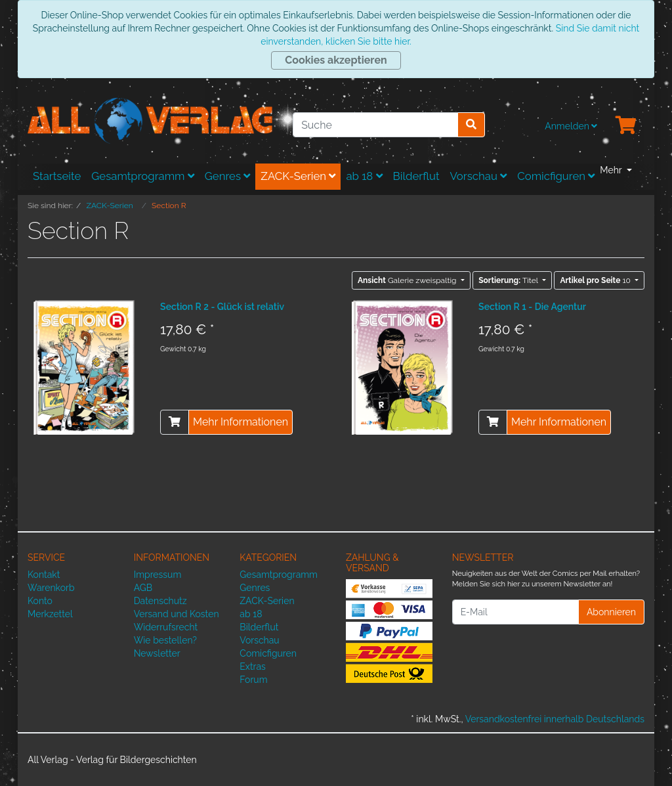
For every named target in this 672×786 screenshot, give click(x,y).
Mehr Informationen (241, 422)
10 (596, 280)
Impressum (158, 575)
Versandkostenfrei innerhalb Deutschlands (555, 719)
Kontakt (44, 575)
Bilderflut (416, 176)
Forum (253, 680)
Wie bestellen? (165, 640)
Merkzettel (50, 614)
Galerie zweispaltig (408, 280)
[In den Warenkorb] (175, 422)
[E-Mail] (515, 612)
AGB (143, 588)
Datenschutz (160, 601)
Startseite (57, 176)
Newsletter (157, 653)
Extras (253, 666)
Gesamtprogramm (143, 176)
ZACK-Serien (298, 176)
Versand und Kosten (177, 614)
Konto (40, 601)
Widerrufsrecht (166, 627)
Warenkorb (51, 588)
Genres (228, 176)
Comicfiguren (556, 176)
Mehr (612, 170)
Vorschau (479, 176)
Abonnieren (611, 612)
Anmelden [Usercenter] (571, 126)
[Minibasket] (626, 126)
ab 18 (364, 176)
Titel (509, 280)
